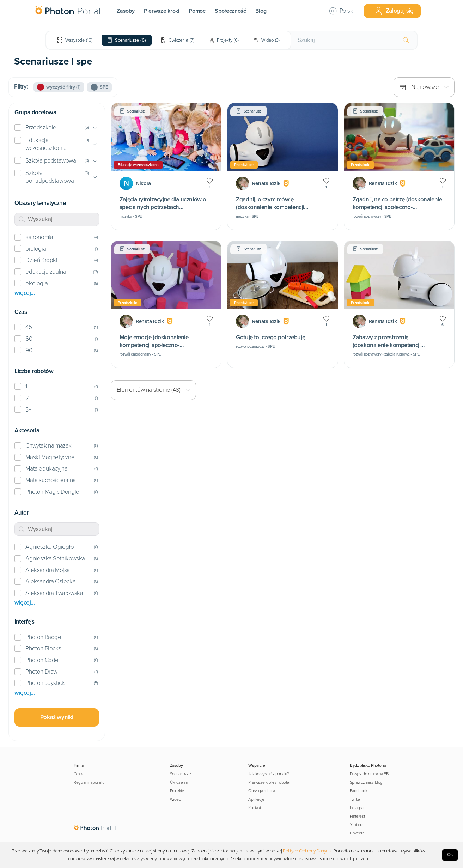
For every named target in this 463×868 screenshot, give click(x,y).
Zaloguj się (394, 11)
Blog (261, 11)
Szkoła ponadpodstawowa (50, 177)
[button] (57, 128)
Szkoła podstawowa (51, 161)
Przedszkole (41, 128)
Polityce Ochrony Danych (307, 851)
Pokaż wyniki (57, 717)
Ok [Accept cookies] (450, 855)
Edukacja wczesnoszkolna (46, 144)
